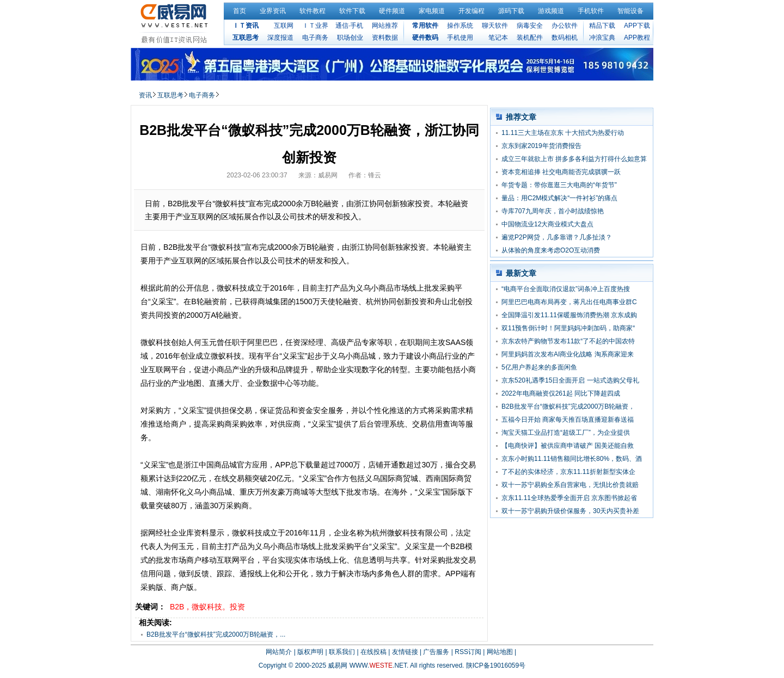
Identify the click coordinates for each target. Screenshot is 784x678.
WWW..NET (378, 665)
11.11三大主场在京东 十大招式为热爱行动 (563, 133)
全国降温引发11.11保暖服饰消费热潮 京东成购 (569, 315)
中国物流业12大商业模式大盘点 (547, 224)
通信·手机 (349, 26)
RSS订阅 (468, 652)
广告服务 (436, 652)
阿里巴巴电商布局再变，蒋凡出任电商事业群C (569, 302)
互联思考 (246, 38)
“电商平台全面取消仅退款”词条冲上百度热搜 (566, 289)
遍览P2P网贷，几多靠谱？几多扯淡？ (557, 237)
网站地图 (500, 652)
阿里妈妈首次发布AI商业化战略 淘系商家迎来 (568, 354)
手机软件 (591, 11)
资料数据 (385, 38)
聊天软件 (495, 26)
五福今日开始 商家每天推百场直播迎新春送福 (568, 420)
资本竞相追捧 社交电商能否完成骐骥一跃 (561, 172)
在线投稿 (373, 652)
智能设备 (630, 11)
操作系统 (460, 26)
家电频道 (432, 11)
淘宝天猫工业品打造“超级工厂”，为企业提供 (566, 433)
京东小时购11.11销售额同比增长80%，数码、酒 (572, 459)
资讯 (145, 95)
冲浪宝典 (602, 38)
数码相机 (565, 38)
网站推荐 (385, 26)
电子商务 (315, 38)
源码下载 (511, 11)
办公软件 (565, 26)
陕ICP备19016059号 (496, 665)
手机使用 (460, 38)
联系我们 (342, 652)
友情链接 (405, 652)
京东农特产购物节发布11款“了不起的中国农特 (568, 341)
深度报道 (280, 38)
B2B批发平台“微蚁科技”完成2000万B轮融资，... (216, 634)
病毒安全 (530, 26)
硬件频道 (392, 11)
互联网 (284, 26)
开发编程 (471, 11)
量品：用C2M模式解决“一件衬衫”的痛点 (559, 198)
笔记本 (498, 38)
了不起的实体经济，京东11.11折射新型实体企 (568, 472)
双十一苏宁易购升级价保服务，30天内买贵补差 (570, 511)
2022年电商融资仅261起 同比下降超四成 (561, 393)
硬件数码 (425, 38)
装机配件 (530, 38)
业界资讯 (273, 11)
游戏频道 (551, 11)
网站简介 (279, 652)
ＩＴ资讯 (246, 26)
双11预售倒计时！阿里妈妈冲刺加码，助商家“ (568, 328)
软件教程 (313, 11)
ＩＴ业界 (315, 26)
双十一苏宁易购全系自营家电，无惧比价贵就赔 (570, 485)
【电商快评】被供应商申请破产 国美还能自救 (568, 446)
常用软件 (425, 26)
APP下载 (637, 26)
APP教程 (637, 38)
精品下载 (602, 26)
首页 (240, 11)
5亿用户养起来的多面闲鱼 (539, 367)
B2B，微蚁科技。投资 (207, 607)
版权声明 (310, 652)
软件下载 (352, 11)
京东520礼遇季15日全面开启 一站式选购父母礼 (570, 380)
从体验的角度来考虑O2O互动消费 (551, 250)
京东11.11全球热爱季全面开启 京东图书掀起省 (569, 498)
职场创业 (350, 38)
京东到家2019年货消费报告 (541, 146)
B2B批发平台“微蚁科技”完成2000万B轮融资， (568, 406)
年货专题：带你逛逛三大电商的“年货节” (559, 185)
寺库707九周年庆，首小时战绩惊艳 (553, 211)
